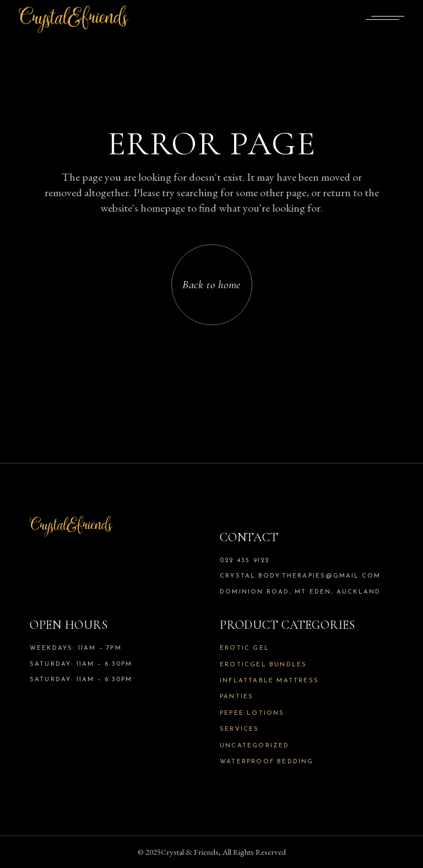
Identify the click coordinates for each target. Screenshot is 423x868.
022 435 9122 (245, 561)
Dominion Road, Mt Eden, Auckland (300, 592)
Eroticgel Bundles (263, 665)
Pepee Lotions (252, 713)
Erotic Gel (245, 648)
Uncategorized (255, 746)
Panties (237, 697)
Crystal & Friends (190, 852)
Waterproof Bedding (267, 762)
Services (240, 729)
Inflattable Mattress (269, 681)
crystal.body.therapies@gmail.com (300, 576)
